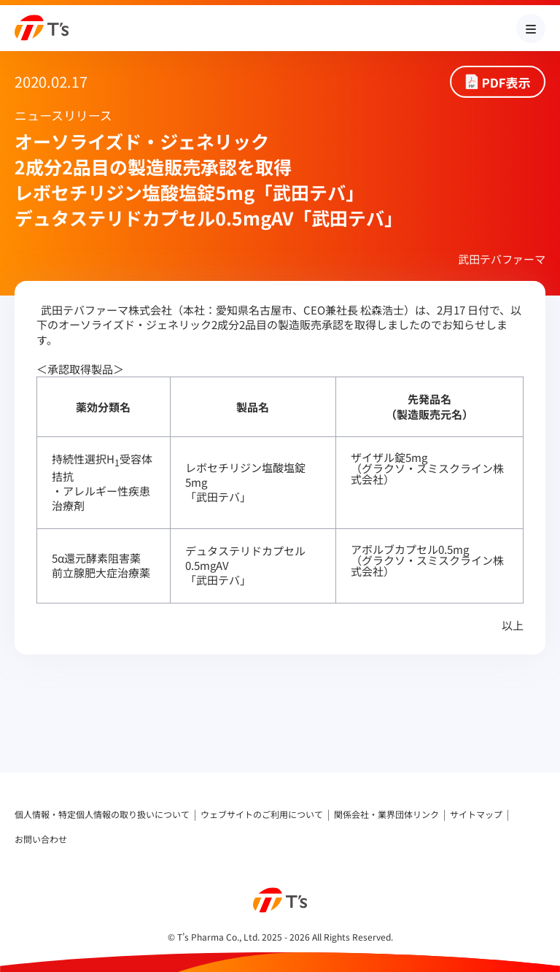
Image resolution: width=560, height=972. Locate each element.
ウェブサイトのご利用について (262, 814)
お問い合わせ (41, 839)
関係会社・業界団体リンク (386, 814)
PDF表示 (506, 82)
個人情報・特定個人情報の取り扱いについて (102, 814)
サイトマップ (476, 814)
